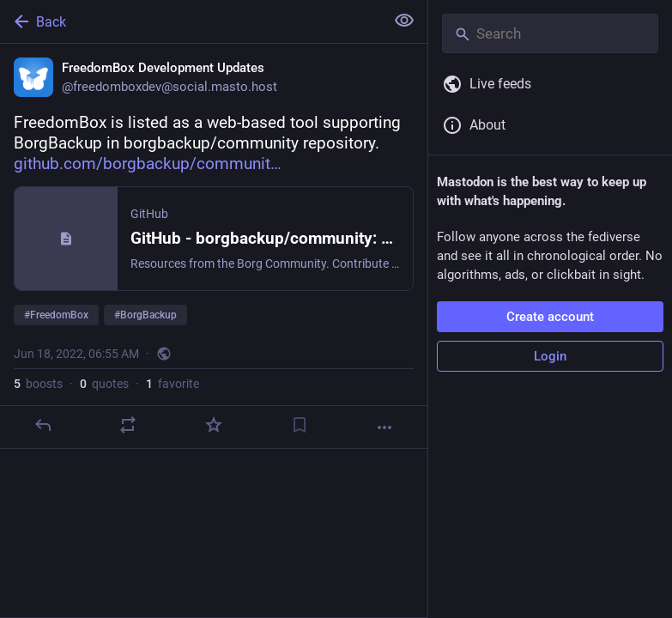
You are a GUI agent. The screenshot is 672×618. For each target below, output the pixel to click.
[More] (384, 427)
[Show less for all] (404, 21)
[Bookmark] (300, 425)
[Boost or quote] (128, 425)
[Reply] (43, 425)
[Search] (550, 33)
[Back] (191, 21)
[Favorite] (214, 425)
